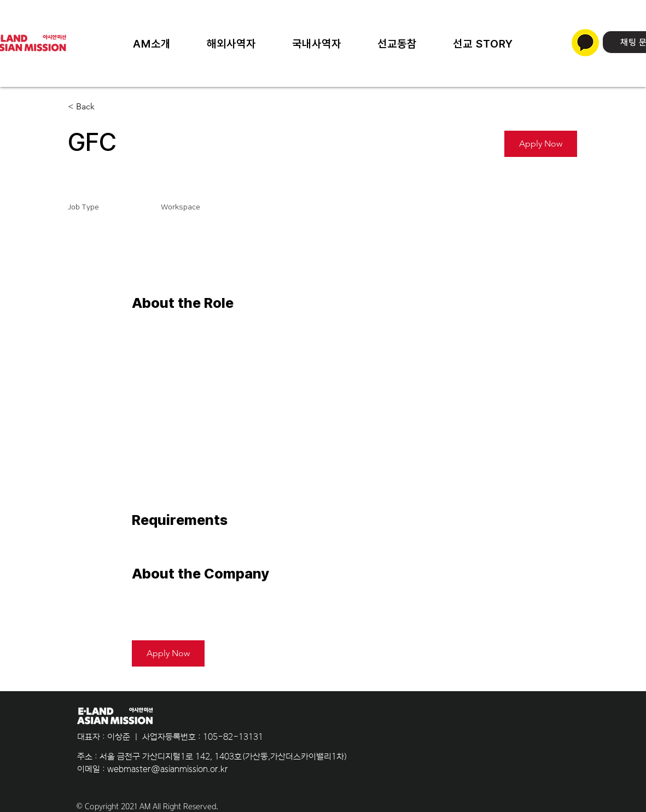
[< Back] (107, 107)
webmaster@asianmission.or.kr (168, 769)
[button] (483, 44)
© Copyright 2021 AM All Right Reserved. (147, 807)
